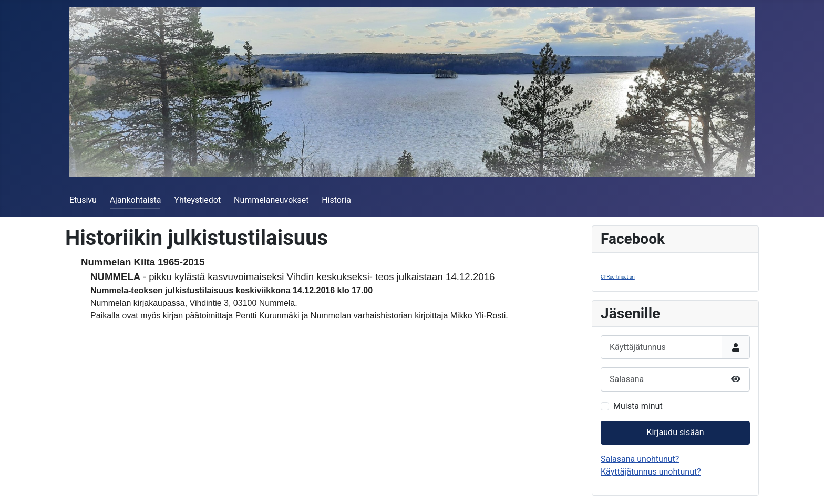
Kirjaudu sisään (675, 432)
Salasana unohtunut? (640, 459)
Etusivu (83, 200)
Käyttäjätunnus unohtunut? (651, 472)
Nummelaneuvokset (271, 200)
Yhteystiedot (197, 200)
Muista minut (638, 406)
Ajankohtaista (136, 200)
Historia (336, 200)
